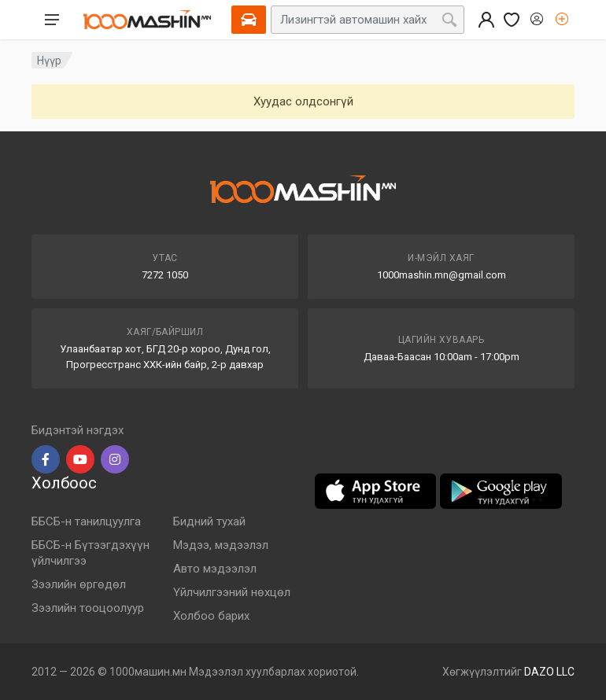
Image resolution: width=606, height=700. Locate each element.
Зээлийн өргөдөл (79, 584)
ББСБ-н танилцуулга (86, 521)
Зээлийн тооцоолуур (88, 608)
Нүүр (49, 61)
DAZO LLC (549, 672)
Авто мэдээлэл (215, 569)
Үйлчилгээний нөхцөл (232, 592)
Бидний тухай (209, 521)
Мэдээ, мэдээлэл (221, 545)
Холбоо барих (211, 616)
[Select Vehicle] (249, 20)
